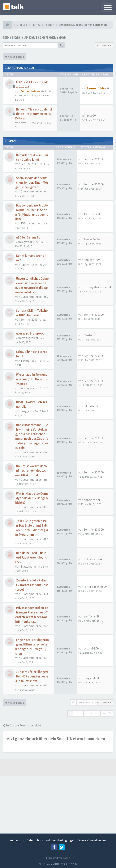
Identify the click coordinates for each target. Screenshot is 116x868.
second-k (90, 648)
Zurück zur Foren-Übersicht (22, 725)
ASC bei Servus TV (28, 237)
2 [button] (75, 713)
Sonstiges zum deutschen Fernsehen (35, 37)
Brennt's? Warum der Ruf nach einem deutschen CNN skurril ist (31, 471)
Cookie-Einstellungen (92, 840)
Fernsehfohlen (30, 91)
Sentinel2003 (29, 164)
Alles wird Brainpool (30, 334)
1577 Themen (104, 45)
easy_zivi (26, 411)
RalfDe (25, 265)
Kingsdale (90, 678)
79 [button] (104, 713)
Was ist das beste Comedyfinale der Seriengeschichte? (32, 498)
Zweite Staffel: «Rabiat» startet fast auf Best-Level (32, 585)
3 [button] (81, 713)
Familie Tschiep (94, 587)
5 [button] (92, 713)
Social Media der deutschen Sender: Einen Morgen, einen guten (32, 183)
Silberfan (90, 406)
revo (24, 123)
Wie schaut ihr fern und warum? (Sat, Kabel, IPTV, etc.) (31, 379)
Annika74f (90, 239)
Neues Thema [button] (15, 57)
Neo (86, 335)
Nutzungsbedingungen (60, 840)
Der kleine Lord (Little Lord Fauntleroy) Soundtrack (32, 558)
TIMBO (25, 361)
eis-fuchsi (90, 616)
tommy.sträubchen (96, 287)
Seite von (86, 702)
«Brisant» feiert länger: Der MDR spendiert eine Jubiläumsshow (32, 676)
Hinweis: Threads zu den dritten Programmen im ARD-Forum (34, 114)
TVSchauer (27, 223)
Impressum (17, 840)
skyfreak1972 (30, 242)
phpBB (67, 858)
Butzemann (28, 567)
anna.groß (90, 500)
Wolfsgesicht (30, 338)
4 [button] (86, 713)
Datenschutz (35, 840)
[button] (110, 713)
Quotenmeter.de (31, 191)
